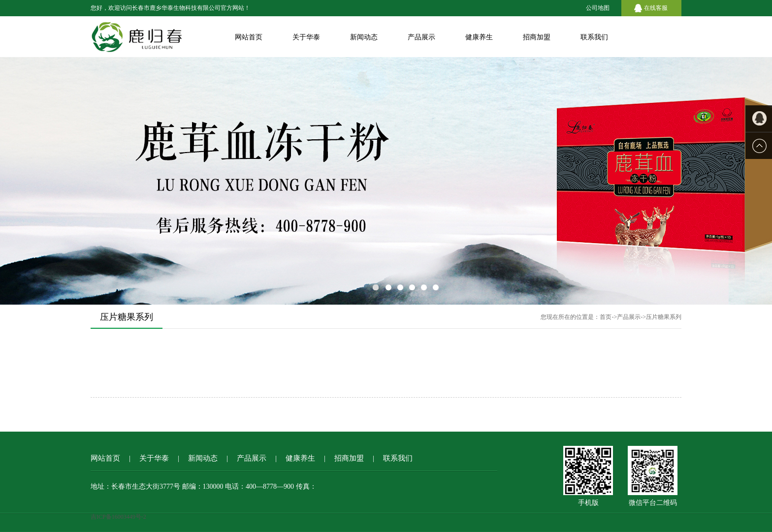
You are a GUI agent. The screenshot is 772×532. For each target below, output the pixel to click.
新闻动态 (364, 37)
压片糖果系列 (664, 317)
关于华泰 (306, 37)
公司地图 (598, 8)
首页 (606, 317)
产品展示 (421, 37)
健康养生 (479, 37)
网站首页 (249, 37)
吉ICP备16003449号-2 (118, 517)
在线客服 (656, 8)
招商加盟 (537, 37)
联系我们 (594, 37)
